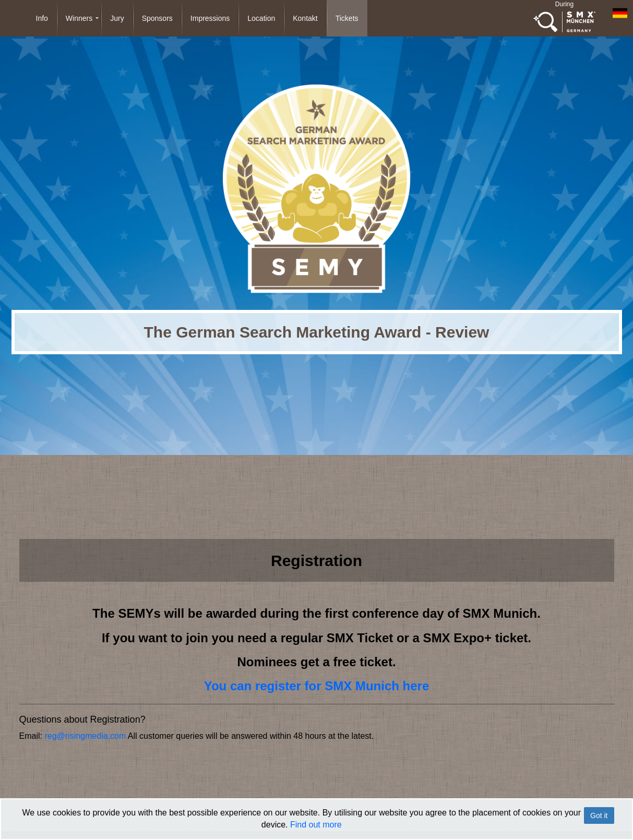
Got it (599, 815)
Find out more (316, 825)
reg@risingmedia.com (85, 736)
